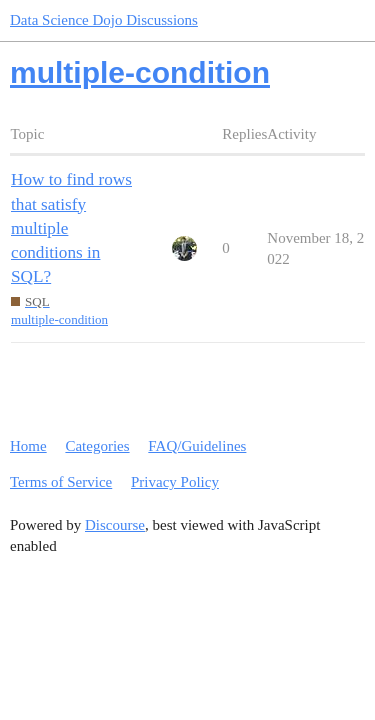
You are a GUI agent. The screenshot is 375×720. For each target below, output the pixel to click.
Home (28, 446)
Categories (97, 446)
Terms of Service (61, 482)
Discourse (115, 525)
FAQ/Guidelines (197, 446)
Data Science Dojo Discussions (104, 20)
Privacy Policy (175, 482)
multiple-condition (59, 319)
